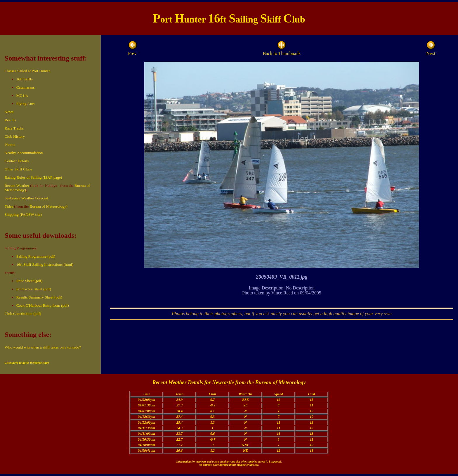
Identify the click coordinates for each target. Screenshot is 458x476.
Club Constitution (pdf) (23, 314)
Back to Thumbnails (282, 51)
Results (10, 120)
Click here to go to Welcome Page (27, 363)
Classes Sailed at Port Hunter (27, 71)
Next (431, 51)
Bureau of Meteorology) (48, 206)
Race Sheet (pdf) (30, 281)
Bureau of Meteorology (280, 382)
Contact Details (17, 161)
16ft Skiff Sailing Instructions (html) (45, 264)
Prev (133, 51)
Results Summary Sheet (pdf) (39, 297)
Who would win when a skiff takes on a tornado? (43, 347)
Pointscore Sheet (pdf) (34, 289)
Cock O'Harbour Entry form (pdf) (43, 305)
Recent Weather (17, 186)
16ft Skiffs (25, 79)
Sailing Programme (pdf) (36, 256)
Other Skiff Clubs (19, 169)
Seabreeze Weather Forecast (27, 198)
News (9, 112)
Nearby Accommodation (24, 153)
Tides (9, 206)
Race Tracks (14, 128)
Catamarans (26, 87)
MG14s (22, 95)
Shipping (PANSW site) (23, 214)
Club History (15, 136)
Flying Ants (26, 104)
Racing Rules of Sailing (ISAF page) (33, 177)
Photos (10, 145)
